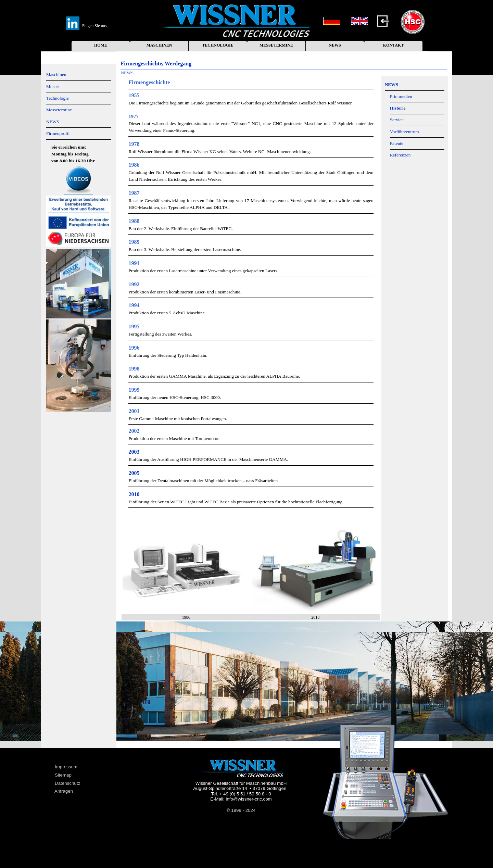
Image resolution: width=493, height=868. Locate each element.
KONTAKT (393, 45)
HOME (101, 45)
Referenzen (400, 155)
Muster (53, 86)
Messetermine (59, 110)
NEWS (335, 45)
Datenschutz (67, 783)
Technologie (58, 98)
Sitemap (63, 775)
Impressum (66, 767)
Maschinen (56, 74)
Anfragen (64, 791)
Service (397, 120)
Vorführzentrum (404, 132)
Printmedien (401, 96)
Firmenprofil (58, 133)
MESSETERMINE (276, 45)
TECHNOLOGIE (218, 45)
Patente (397, 143)
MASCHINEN (159, 45)
